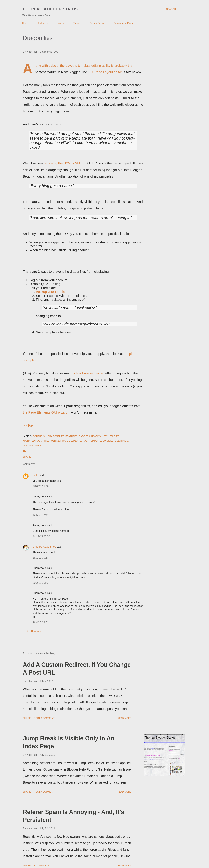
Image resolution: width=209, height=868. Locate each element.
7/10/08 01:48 (41, 486)
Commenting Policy (123, 23)
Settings (122, 441)
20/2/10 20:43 (41, 583)
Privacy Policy (97, 23)
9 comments (42, 865)
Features (72, 436)
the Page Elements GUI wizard (45, 412)
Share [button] (27, 457)
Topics (77, 23)
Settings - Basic (33, 445)
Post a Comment (33, 631)
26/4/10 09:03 (41, 622)
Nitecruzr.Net (52, 441)
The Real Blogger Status (50, 9)
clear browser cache (89, 373)
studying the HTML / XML (63, 163)
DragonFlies (56, 436)
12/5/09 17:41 (41, 515)
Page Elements (72, 441)
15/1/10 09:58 (41, 558)
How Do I (97, 436)
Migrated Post (32, 441)
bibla (35, 475)
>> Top (28, 425)
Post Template (92, 441)
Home (25, 23)
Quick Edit (109, 441)
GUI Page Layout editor (105, 72)
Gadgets (84, 436)
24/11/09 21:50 (41, 536)
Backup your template (52, 292)
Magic (60, 23)
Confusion (40, 436)
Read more (124, 718)
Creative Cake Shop (44, 547)
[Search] (171, 9)
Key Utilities (111, 436)
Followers (43, 23)
